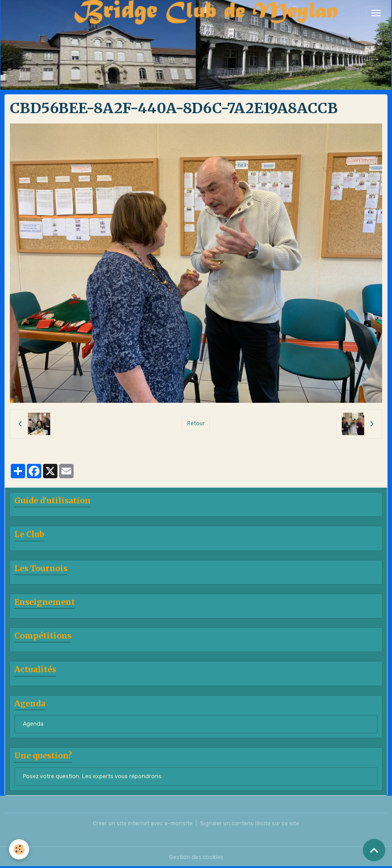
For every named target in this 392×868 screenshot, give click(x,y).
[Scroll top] (374, 850)
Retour (196, 423)
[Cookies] (19, 849)
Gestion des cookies (196, 857)
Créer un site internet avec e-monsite (143, 824)
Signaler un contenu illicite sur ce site (250, 824)
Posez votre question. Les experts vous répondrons (92, 776)
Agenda (33, 724)
